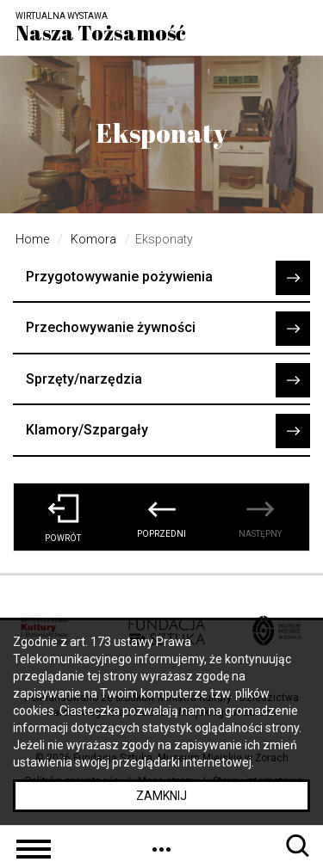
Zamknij (161, 796)
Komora (93, 239)
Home (32, 239)
